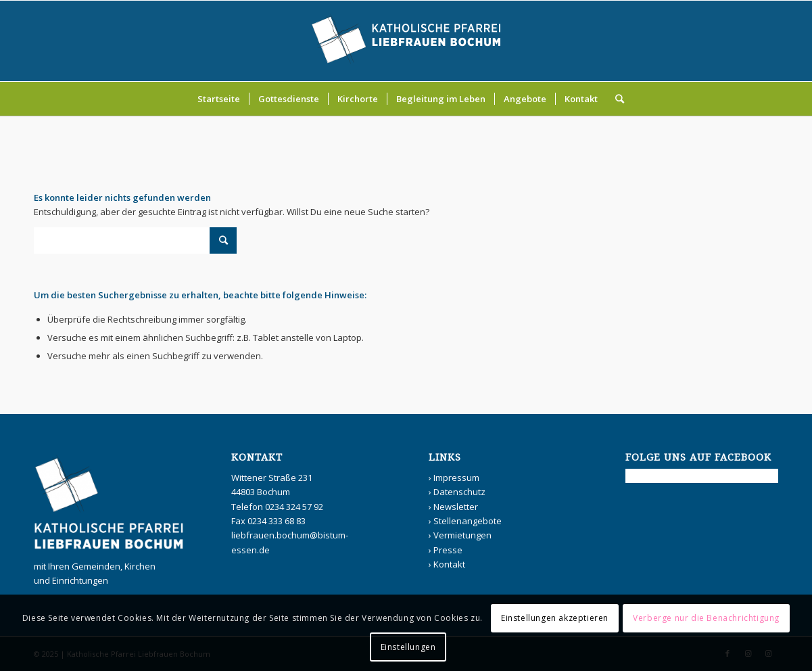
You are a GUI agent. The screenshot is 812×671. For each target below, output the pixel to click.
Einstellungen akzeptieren (555, 618)
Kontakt (449, 564)
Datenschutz (459, 492)
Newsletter (456, 507)
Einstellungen (408, 647)
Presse (448, 550)
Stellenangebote (468, 521)
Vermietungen (462, 535)
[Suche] (615, 99)
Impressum (456, 478)
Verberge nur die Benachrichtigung (706, 618)
